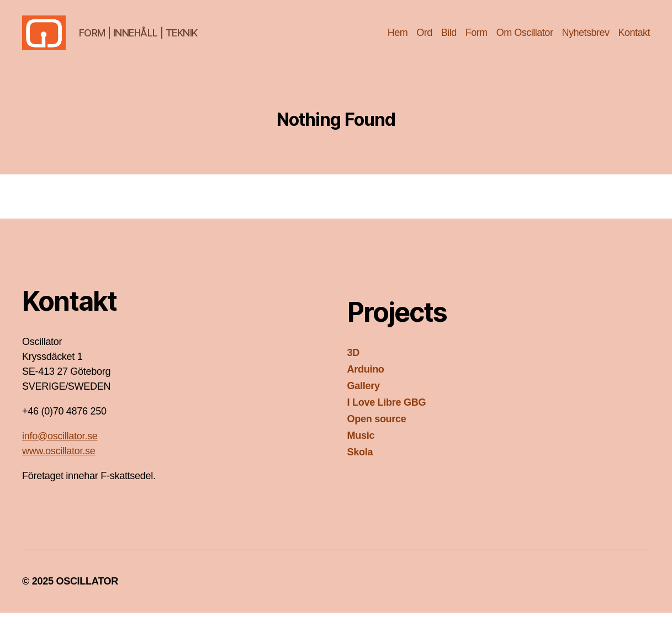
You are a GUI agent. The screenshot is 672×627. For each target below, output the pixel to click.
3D (353, 367)
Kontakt (634, 40)
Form (477, 40)
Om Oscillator (525, 40)
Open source (377, 433)
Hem (398, 40)
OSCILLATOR (87, 596)
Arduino (366, 384)
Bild (449, 40)
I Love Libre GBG (387, 417)
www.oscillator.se (59, 465)
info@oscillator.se (60, 450)
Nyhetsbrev (585, 40)
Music (361, 450)
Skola (360, 466)
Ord (424, 40)
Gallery (364, 400)
